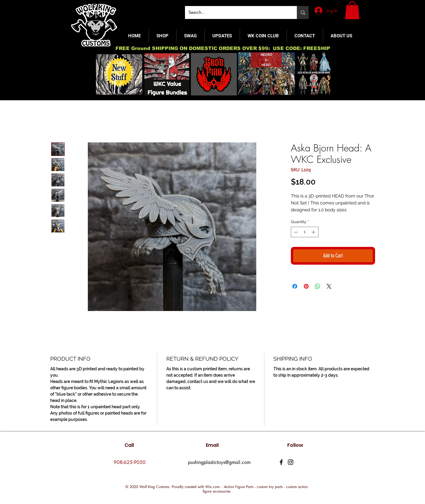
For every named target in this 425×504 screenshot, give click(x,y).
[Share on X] (329, 286)
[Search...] (236, 12)
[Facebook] (281, 462)
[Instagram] (291, 462)
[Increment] (314, 232)
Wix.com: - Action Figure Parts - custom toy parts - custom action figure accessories (255, 489)
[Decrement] (295, 232)
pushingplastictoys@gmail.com (219, 462)
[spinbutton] (305, 232)
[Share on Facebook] (295, 286)
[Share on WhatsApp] (318, 286)
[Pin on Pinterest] (306, 286)
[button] (352, 10)
